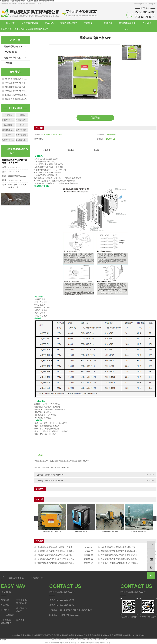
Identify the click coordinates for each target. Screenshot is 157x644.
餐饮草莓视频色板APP (22, 135)
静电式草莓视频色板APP (8, 120)
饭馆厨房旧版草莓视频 (22, 140)
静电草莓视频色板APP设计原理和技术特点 (17, 79)
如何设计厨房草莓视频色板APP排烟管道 (17, 95)
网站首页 (10, 23)
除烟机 (22, 115)
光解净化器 (8, 125)
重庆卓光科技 (82, 639)
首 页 (16, 29)
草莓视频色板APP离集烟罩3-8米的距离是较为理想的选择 (124, 559)
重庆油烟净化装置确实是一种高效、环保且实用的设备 (59, 547)
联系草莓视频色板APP (127, 24)
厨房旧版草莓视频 (12, 58)
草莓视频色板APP (69, 23)
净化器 (22, 125)
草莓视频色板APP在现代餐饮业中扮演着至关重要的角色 (60, 559)
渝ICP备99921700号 (58, 639)
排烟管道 (8, 115)
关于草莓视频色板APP (30, 24)
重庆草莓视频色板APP (22, 130)
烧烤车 (8, 135)
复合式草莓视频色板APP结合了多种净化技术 (119, 555)
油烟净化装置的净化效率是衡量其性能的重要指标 (58, 563)
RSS (150, 4)
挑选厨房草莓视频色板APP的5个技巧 (17, 99)
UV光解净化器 (11, 52)
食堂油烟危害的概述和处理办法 (17, 87)
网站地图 (145, 4)
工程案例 (88, 23)
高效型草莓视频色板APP (8, 140)
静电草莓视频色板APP (54, 475)
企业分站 (137, 4)
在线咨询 (147, 23)
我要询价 (95, 118)
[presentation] (36, 519)
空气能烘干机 (37, 578)
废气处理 (8, 63)
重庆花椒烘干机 (17, 578)
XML (155, 4)
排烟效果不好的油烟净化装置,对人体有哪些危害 (120, 563)
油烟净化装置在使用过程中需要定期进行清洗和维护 (122, 547)
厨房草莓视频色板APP (39, 29)
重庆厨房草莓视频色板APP (62, 461)
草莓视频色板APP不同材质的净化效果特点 (17, 91)
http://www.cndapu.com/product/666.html (56, 467)
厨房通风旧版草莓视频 (8, 130)
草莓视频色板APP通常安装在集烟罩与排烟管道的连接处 (124, 551)
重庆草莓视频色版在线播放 (121, 635)
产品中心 (49, 23)
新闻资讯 (108, 23)
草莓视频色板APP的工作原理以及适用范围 (17, 83)
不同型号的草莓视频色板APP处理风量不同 (55, 555)
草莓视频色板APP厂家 (22, 120)
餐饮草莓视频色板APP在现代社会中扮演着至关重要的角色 (61, 551)
